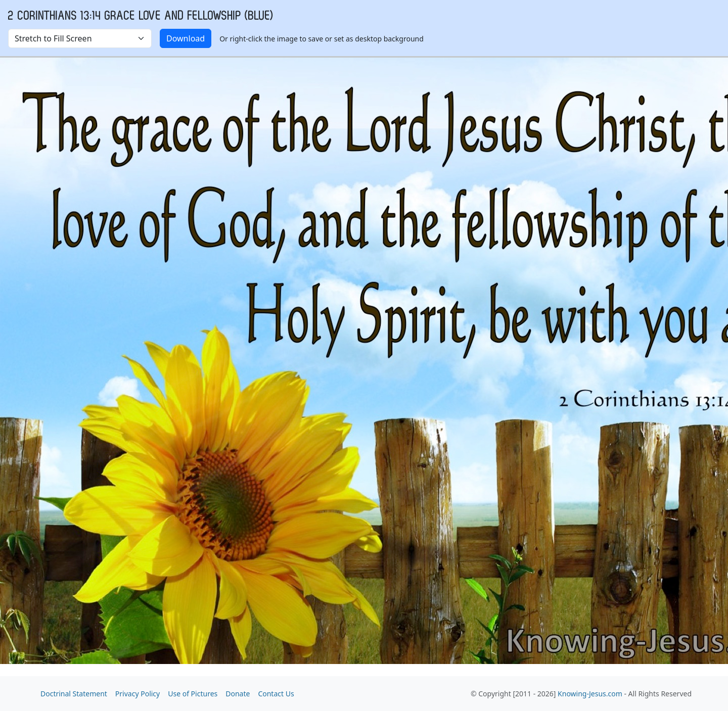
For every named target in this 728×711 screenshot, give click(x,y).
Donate (238, 694)
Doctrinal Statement (74, 694)
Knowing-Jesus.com (590, 694)
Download (186, 38)
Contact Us (276, 694)
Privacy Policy (138, 694)
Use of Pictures (193, 694)
